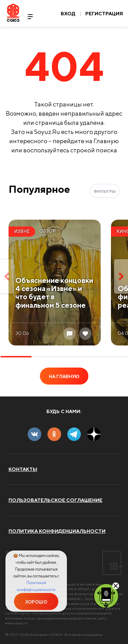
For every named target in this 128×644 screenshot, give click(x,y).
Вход (68, 14)
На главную (64, 377)
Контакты (23, 469)
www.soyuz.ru (82, 604)
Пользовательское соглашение (55, 500)
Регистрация (104, 14)
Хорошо (36, 602)
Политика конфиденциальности (57, 531)
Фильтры (105, 191)
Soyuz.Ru (13, 13)
